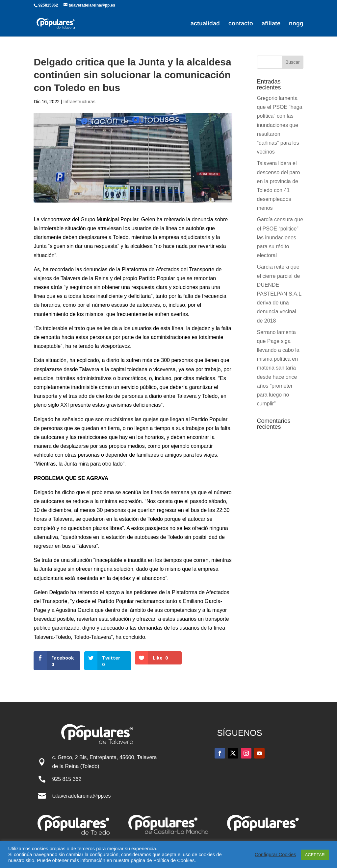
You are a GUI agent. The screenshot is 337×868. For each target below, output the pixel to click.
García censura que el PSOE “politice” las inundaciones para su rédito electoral (280, 237)
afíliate (271, 24)
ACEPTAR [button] (315, 855)
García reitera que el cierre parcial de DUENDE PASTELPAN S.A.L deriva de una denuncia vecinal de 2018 (279, 294)
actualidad (205, 24)
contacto (241, 24)
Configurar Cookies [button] (275, 855)
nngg (296, 24)
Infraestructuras (79, 102)
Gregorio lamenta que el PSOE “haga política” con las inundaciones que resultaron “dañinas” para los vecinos (280, 125)
